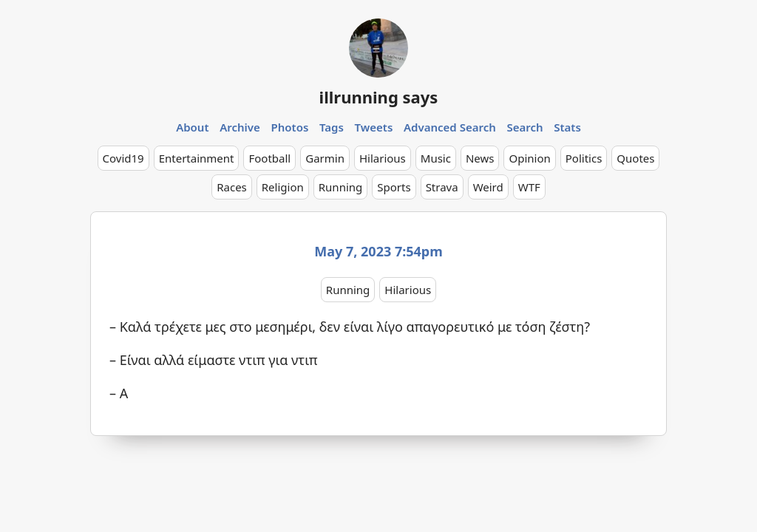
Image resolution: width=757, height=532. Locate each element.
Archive (240, 127)
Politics (584, 158)
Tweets (374, 127)
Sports (394, 187)
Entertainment (197, 158)
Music (436, 158)
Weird (488, 187)
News (480, 158)
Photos (290, 127)
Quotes (635, 158)
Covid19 (123, 158)
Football (269, 158)
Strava (442, 187)
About (192, 127)
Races (232, 187)
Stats (567, 127)
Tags (332, 127)
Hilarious (383, 158)
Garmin (325, 158)
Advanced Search (450, 127)
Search (525, 127)
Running (341, 187)
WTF (529, 187)
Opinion (529, 158)
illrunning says (379, 97)
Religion (283, 187)
